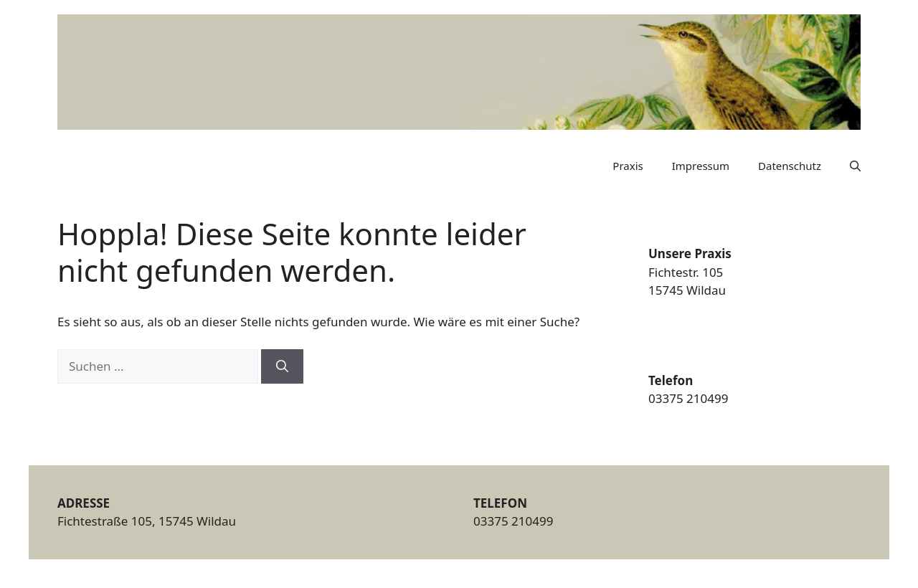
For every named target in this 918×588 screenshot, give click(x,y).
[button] (855, 166)
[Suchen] (282, 366)
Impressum (701, 166)
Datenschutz (790, 166)
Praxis (628, 166)
